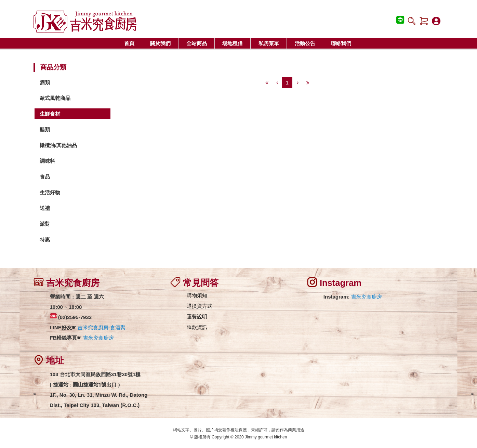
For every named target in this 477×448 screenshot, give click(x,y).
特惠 (45, 240)
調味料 (47, 161)
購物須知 (197, 295)
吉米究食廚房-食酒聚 (102, 327)
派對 (45, 224)
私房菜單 (269, 43)
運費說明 (197, 317)
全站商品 (197, 43)
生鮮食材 (50, 114)
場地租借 (233, 43)
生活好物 (50, 192)
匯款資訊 (197, 327)
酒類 (45, 82)
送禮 (45, 208)
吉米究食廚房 (98, 338)
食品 (45, 177)
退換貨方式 (200, 306)
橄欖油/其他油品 (58, 145)
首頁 (129, 43)
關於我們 (160, 43)
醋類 (45, 129)
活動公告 (305, 43)
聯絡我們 (341, 43)
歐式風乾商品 (55, 98)
